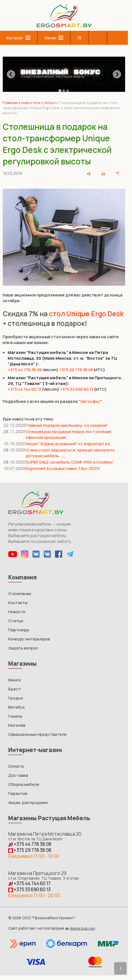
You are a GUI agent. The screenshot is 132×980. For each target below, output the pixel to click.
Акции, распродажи (28, 803)
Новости (17, 612)
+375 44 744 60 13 (24, 389)
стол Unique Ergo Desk (86, 314)
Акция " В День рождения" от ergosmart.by (68, 444)
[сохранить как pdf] (118, 173)
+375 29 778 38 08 (76, 370)
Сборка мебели (24, 784)
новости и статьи (38, 103)
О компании (20, 594)
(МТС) (100, 389)
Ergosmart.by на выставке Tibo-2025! (63, 468)
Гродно (16, 698)
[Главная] (64, 26)
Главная (10, 103)
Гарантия (18, 793)
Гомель (15, 716)
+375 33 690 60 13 (77, 389)
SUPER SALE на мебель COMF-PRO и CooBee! (69, 462)
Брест (15, 689)
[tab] (60, 91)
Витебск (16, 707)
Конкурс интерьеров (29, 639)
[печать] (103, 173)
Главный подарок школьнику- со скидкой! (67, 425)
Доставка (18, 775)
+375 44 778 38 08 (25, 370)
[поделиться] (88, 173)
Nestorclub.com (82, 928)
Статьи (16, 621)
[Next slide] (117, 74)
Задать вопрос (23, 648)
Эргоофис (90, 401)
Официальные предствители (37, 734)
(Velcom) (50, 389)
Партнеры (19, 630)
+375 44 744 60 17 (29, 883)
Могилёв (17, 725)
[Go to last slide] (11, 74)
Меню (54, 38)
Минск (14, 680)
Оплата (16, 766)
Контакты (18, 603)
